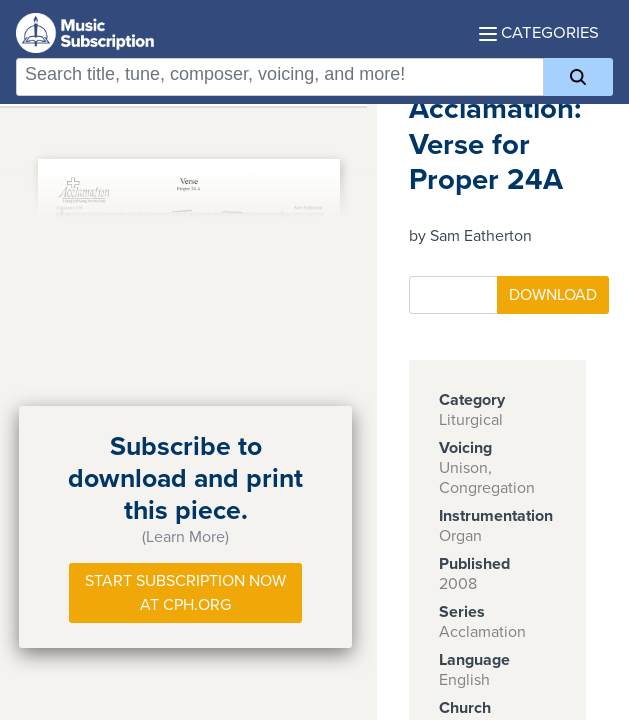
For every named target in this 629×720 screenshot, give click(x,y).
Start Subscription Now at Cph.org (185, 593)
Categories (539, 33)
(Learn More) (185, 537)
